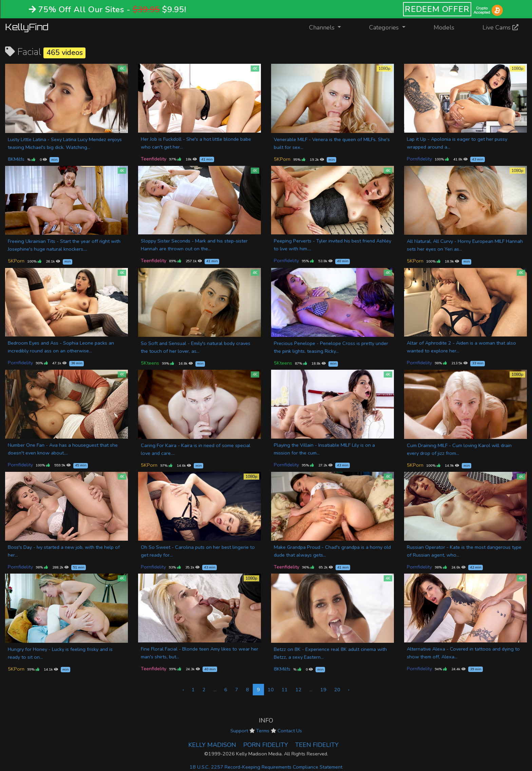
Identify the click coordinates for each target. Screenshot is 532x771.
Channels (329, 27)
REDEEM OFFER (437, 9)
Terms (263, 731)
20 (337, 690)
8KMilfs (16, 159)
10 (271, 690)
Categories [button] (385, 27)
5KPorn (282, 159)
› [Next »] (349, 690)
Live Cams (500, 27)
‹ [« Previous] (183, 690)
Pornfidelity (419, 159)
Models (444, 27)
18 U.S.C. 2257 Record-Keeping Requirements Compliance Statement (266, 767)
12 (299, 690)
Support (239, 731)
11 (285, 690)
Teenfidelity (154, 159)
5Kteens (150, 363)
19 (323, 690)
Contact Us (290, 731)
